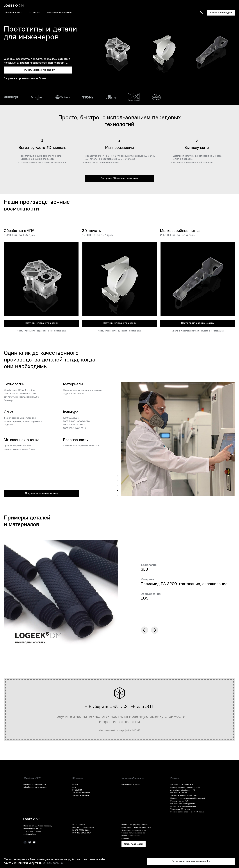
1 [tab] (118, 495)
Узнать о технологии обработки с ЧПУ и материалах (41, 331)
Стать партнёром (134, 844)
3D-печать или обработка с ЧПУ (184, 796)
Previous (144, 630)
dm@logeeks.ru (30, 834)
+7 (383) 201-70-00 (32, 831)
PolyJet (75, 785)
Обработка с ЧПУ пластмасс (35, 787)
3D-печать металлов (81, 796)
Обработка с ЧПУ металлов (35, 785)
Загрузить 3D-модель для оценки (120, 178)
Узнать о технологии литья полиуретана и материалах (198, 331)
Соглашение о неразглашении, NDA (136, 828)
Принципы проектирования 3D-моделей (188, 798)
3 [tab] (118, 486)
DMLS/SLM (77, 790)
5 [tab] (118, 476)
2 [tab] (118, 491)
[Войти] (201, 12)
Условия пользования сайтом (134, 833)
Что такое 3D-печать (179, 793)
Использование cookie (131, 836)
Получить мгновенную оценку (38, 70)
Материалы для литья (130, 785)
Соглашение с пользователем (134, 830)
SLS (74, 787)
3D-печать (35, 13)
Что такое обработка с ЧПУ (182, 785)
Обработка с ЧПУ (13, 13)
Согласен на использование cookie (191, 861)
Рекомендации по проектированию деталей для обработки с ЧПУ (185, 789)
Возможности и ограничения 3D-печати (187, 812)
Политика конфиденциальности (135, 825)
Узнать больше (53, 863)
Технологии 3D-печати (180, 809)
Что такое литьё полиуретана (183, 804)
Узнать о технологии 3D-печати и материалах (119, 331)
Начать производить (221, 13)
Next (155, 630)
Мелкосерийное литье (59, 13)
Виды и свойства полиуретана (183, 807)
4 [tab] (118, 481)
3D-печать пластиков (81, 793)
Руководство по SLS (179, 801)
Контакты (125, 838)
